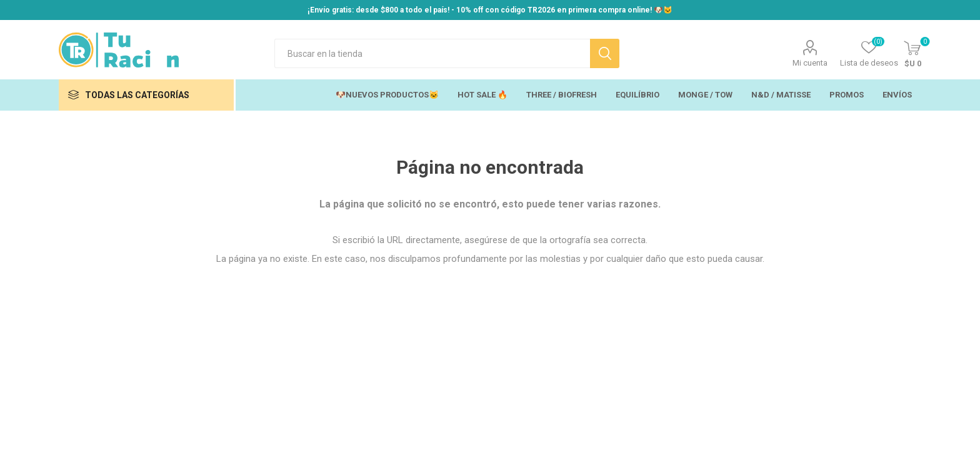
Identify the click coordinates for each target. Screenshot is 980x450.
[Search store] (432, 53)
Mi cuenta (810, 63)
